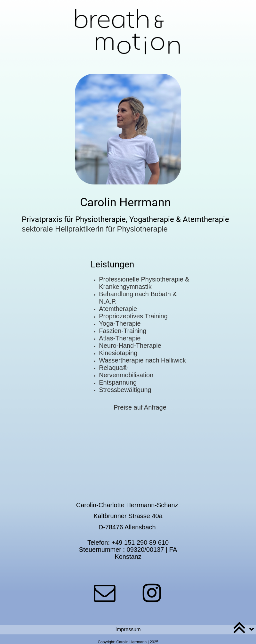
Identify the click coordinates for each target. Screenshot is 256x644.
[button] (128, 630)
